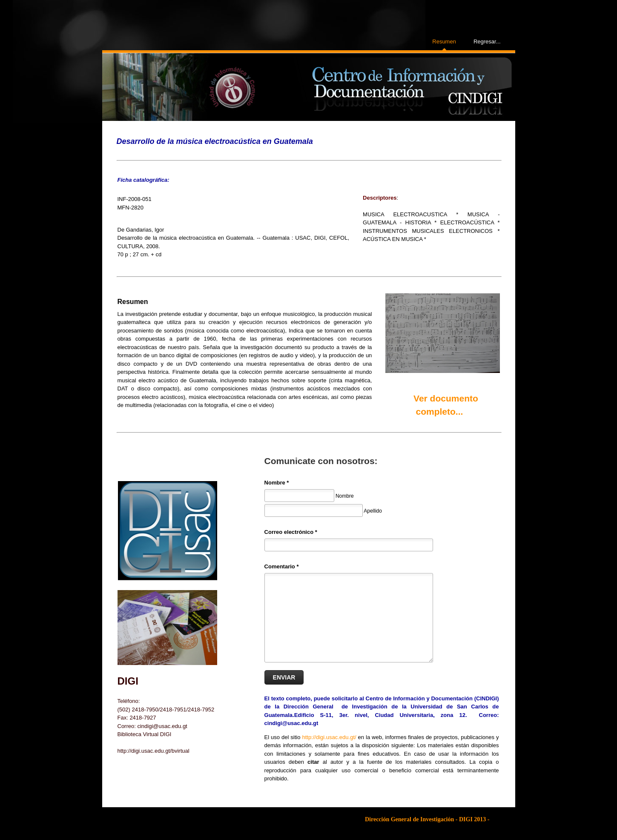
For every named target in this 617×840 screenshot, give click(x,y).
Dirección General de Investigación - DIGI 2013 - (427, 819)
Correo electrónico (291, 532)
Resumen (444, 42)
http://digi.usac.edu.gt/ (329, 737)
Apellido (373, 510)
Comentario (282, 566)
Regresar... (487, 42)
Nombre (277, 483)
